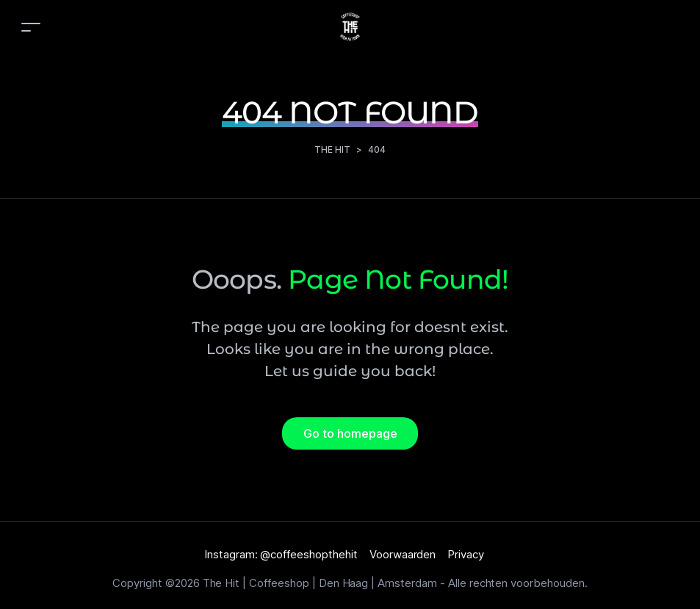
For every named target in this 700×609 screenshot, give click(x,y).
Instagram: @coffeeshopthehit (281, 554)
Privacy (466, 554)
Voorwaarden (403, 554)
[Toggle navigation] (31, 27)
